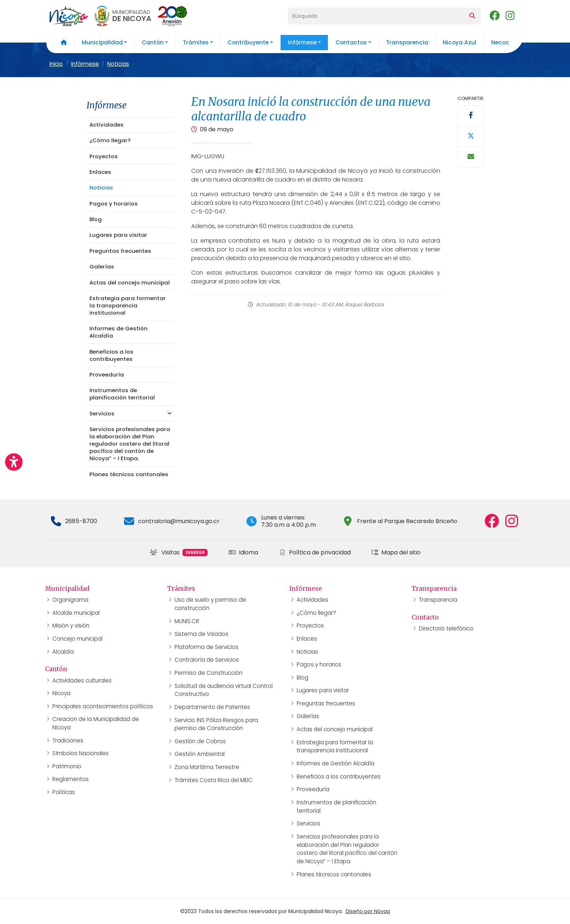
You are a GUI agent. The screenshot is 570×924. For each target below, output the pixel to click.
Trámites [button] (196, 42)
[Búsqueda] (376, 16)
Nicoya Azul (459, 42)
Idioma (243, 552)
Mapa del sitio (396, 552)
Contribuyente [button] (248, 42)
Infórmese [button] (302, 42)
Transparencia (407, 42)
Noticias (118, 64)
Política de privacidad (315, 552)
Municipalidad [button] (102, 42)
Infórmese (85, 64)
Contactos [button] (351, 42)
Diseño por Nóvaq (368, 911)
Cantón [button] (153, 42)
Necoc (500, 42)
